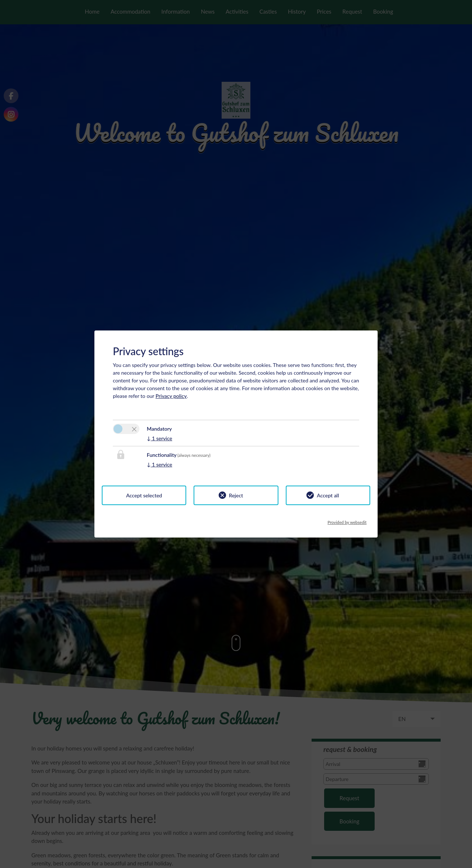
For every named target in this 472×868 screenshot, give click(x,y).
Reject (236, 495)
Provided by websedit (347, 520)
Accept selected (144, 495)
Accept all (328, 495)
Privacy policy (171, 396)
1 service (159, 438)
